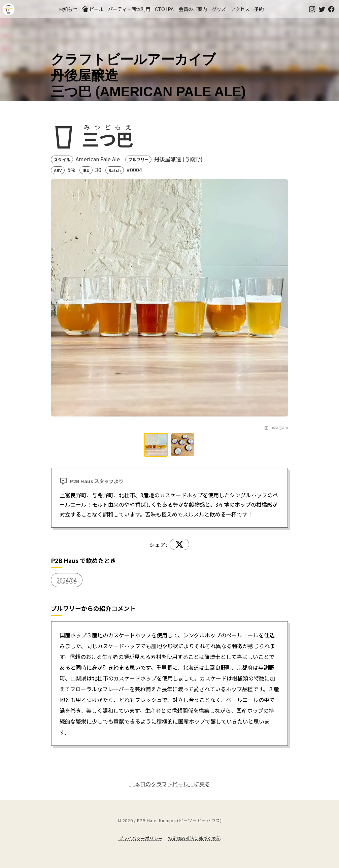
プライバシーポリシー (141, 838)
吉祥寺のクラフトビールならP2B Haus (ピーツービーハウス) (9, 9)
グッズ (219, 9)
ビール (93, 9)
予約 (259, 9)
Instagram (276, 427)
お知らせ (68, 9)
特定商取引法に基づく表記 (194, 838)
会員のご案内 (193, 9)
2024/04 (67, 580)
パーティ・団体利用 (129, 9)
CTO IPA (164, 9)
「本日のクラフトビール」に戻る (170, 784)
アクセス (240, 9)
